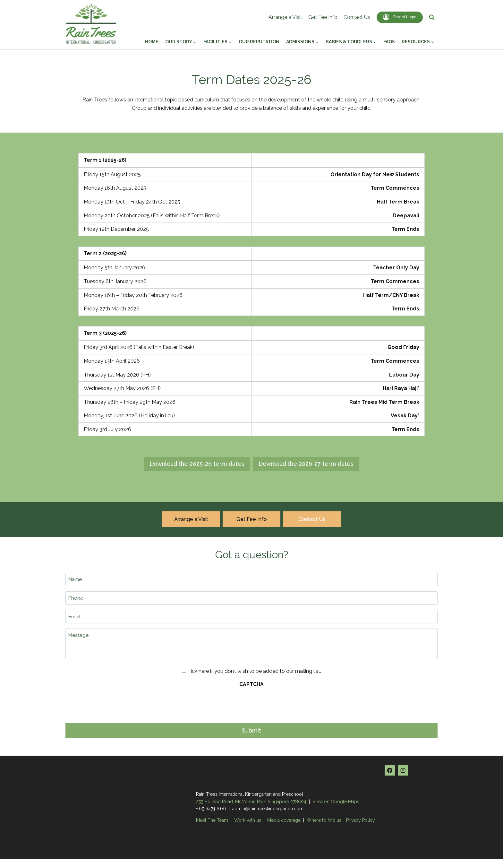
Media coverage (284, 819)
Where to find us (324, 819)
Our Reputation (259, 42)
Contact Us (357, 17)
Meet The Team (213, 819)
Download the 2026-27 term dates (306, 464)
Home (152, 42)
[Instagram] (403, 769)
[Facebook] (390, 769)
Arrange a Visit (285, 17)
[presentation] (114, 704)
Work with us (248, 819)
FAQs (389, 42)
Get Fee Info (323, 17)
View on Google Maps (336, 800)
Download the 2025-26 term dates (197, 464)
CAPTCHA (251, 685)
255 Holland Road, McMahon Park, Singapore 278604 (251, 800)
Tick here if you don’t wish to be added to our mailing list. (254, 671)
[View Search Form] (432, 17)
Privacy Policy (361, 819)
